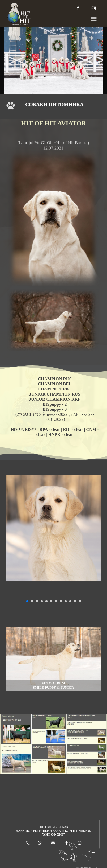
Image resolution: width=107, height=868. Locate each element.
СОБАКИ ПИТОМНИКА (55, 104)
